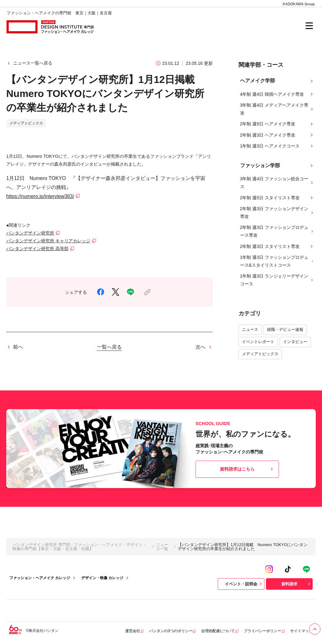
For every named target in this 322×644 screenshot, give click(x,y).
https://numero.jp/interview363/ (40, 196)
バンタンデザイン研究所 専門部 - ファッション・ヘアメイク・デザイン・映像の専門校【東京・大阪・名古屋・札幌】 (80, 547)
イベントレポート (258, 342)
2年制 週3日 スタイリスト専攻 (277, 247)
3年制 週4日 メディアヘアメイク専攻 (277, 109)
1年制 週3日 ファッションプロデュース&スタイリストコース (277, 261)
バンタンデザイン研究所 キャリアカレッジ (48, 241)
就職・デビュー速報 (285, 329)
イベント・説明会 (244, 584)
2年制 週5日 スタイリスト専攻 (277, 198)
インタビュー (295, 342)
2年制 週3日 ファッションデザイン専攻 (277, 213)
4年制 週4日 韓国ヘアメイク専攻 (277, 94)
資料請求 (296, 584)
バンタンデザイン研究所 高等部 (37, 249)
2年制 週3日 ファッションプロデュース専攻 (277, 231)
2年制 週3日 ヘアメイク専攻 (277, 135)
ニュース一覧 (162, 547)
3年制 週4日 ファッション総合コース (277, 183)
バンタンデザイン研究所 (30, 233)
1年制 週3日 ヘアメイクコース (277, 146)
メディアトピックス (260, 354)
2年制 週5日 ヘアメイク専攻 (277, 124)
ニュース (250, 329)
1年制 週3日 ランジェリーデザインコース (277, 280)
